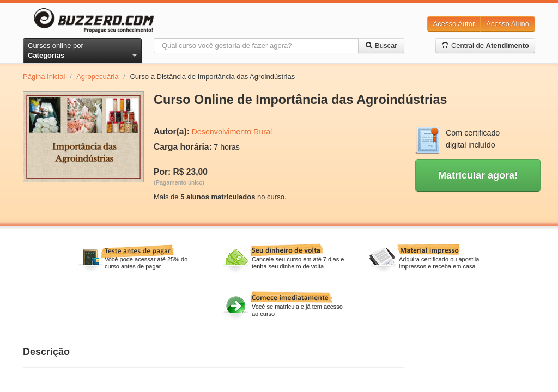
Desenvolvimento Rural (232, 132)
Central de (485, 45)
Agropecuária (97, 76)
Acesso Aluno (508, 24)
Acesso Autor (454, 24)
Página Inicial (44, 76)
